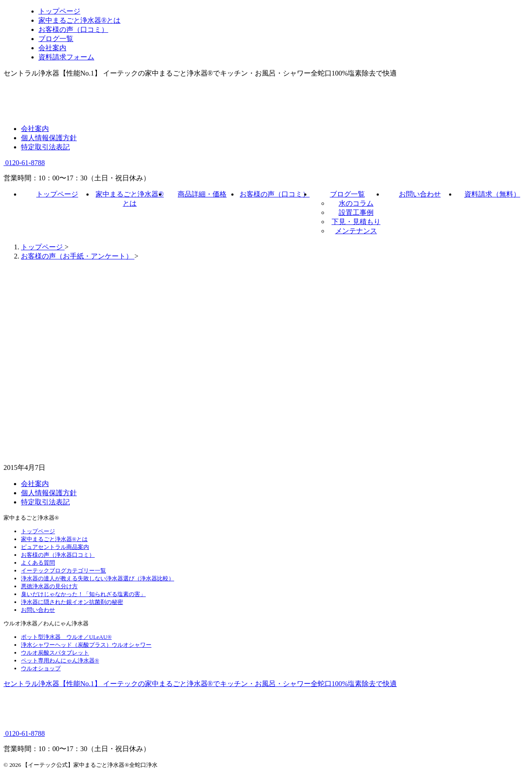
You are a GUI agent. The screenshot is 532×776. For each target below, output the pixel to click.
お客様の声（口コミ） (275, 194)
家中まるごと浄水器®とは (54, 539)
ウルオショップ (41, 668)
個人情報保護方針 (49, 138)
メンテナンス (356, 231)
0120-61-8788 (24, 163)
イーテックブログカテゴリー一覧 (63, 571)
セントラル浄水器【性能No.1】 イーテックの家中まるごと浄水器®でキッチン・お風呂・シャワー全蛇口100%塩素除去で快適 (200, 684)
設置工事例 (356, 212)
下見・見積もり (356, 222)
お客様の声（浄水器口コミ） (58, 555)
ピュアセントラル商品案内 (55, 547)
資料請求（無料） (492, 194)
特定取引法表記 (45, 147)
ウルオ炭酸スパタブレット (55, 653)
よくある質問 (38, 563)
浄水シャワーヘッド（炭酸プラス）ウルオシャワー (86, 645)
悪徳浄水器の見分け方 (49, 586)
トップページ (57, 194)
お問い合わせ (420, 194)
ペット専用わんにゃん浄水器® (60, 660)
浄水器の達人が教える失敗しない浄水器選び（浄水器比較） (98, 578)
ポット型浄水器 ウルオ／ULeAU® (66, 637)
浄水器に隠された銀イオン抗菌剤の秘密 (72, 602)
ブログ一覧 (347, 194)
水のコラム (356, 203)
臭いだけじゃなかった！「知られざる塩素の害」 (83, 594)
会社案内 (35, 129)
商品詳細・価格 (202, 194)
